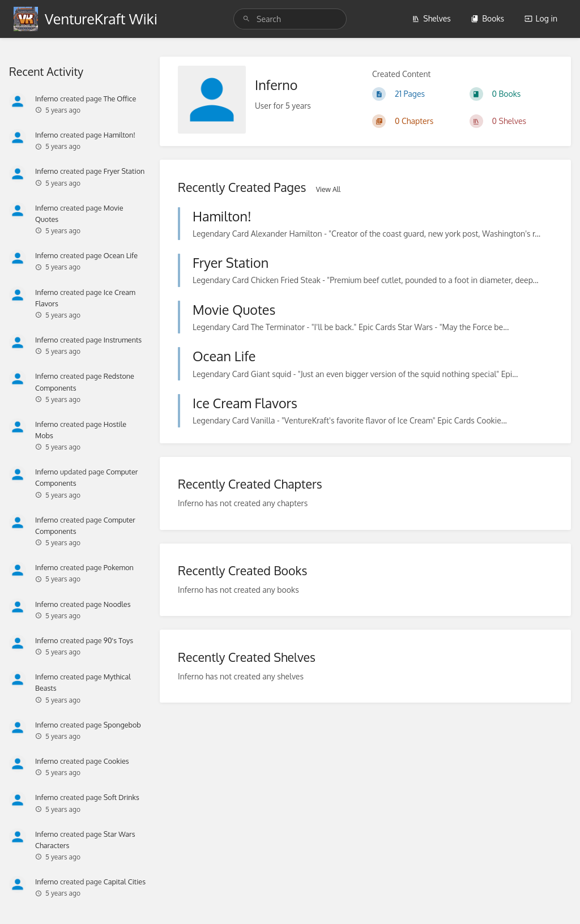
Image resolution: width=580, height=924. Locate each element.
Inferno (47, 99)
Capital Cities (125, 882)
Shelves (431, 18)
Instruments (123, 340)
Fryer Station (124, 171)
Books (487, 18)
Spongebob (122, 725)
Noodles (117, 604)
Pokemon (119, 567)
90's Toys (118, 640)
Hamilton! (120, 135)
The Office (120, 99)
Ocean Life (121, 255)
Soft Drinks (121, 797)
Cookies (116, 761)
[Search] (248, 19)
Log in (541, 18)
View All (328, 189)
